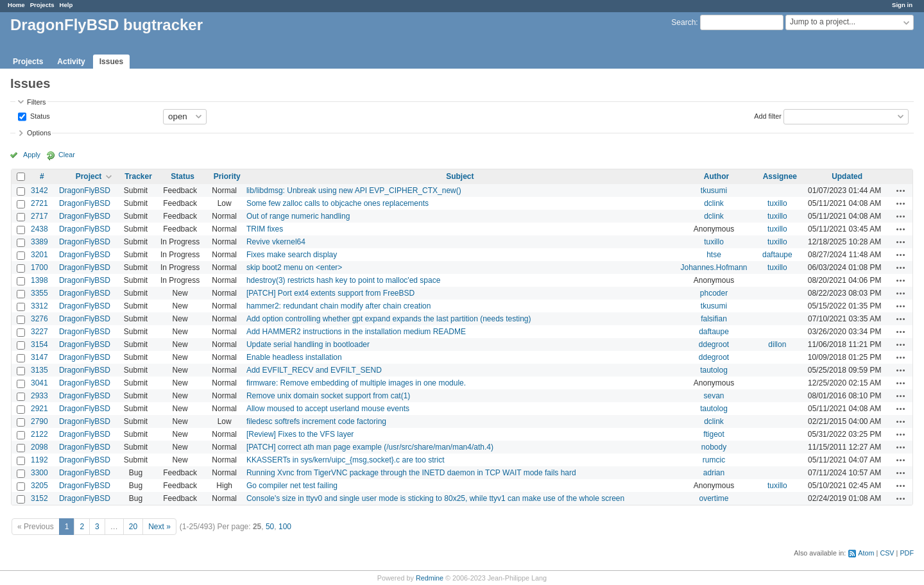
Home (16, 5)
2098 (39, 447)
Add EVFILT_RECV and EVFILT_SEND (314, 370)
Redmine (430, 578)
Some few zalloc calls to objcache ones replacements (338, 203)
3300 (39, 473)
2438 (39, 229)
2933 (39, 396)
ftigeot (714, 434)
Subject (460, 176)
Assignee (780, 176)
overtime (714, 498)
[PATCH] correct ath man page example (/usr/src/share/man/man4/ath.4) (370, 447)
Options (39, 133)
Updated (847, 176)
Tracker (138, 176)
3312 (39, 306)
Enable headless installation (294, 357)
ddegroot (714, 344)
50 (270, 527)
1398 (39, 280)
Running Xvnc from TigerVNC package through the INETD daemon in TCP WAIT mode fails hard (411, 473)
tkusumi (714, 191)
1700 (39, 267)
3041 (39, 383)
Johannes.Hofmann (714, 267)
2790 (39, 421)
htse (714, 255)
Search (683, 22)
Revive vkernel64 (276, 242)
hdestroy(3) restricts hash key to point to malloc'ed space (343, 280)
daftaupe (777, 255)
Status (39, 115)
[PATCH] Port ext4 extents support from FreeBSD (330, 293)
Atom (866, 553)
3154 (39, 344)
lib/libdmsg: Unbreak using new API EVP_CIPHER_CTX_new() (354, 191)
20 (133, 527)
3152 (39, 498)
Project (89, 176)
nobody (714, 447)
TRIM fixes (265, 229)
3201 (39, 255)
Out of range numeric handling (298, 216)
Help (66, 5)
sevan (714, 396)
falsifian (714, 319)
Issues (111, 62)
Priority (227, 176)
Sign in (902, 5)
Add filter (768, 115)
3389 (39, 242)
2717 (39, 216)
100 (285, 527)
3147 (39, 357)
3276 (39, 319)
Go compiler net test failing (292, 486)
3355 (39, 293)
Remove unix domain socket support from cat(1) (328, 396)
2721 (39, 203)
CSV (887, 553)
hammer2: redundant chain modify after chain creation (339, 306)
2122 (39, 434)
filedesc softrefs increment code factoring (316, 421)
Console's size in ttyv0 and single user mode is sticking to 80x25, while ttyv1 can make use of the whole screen (435, 498)
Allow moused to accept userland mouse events (328, 409)
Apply (32, 155)
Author (716, 176)
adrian (714, 473)
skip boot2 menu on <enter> (294, 267)
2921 (39, 409)
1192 (39, 460)
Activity (71, 62)
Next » (159, 527)
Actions (901, 191)
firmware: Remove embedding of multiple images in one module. (356, 383)
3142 (39, 191)
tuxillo (777, 203)
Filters (36, 102)
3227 (39, 332)
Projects (42, 5)
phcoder (714, 293)
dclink (714, 203)
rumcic (714, 460)
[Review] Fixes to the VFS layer (300, 434)
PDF (907, 553)
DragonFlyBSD (85, 191)
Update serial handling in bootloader (308, 344)
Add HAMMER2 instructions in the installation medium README (356, 332)
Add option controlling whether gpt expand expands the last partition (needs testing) (389, 319)
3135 (39, 370)
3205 (39, 486)
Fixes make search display (292, 255)
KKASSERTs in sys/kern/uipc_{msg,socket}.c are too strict (346, 460)
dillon (777, 344)
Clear (67, 155)
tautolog (714, 370)
